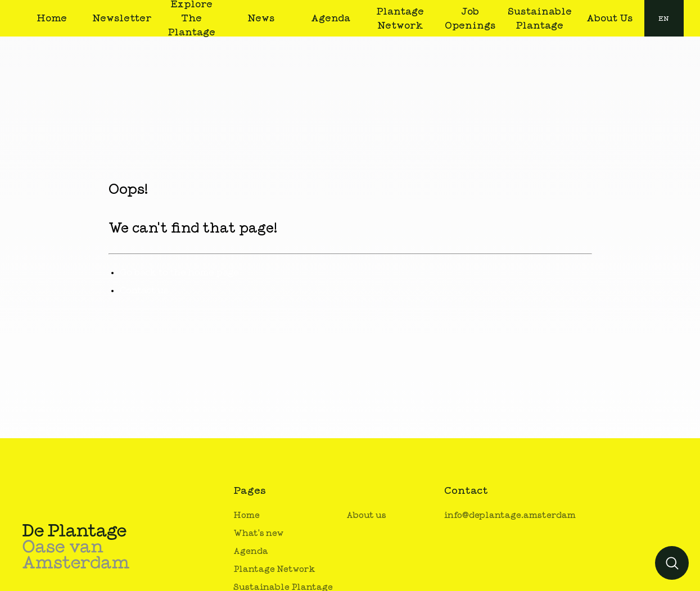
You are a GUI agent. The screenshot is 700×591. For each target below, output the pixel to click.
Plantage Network (274, 569)
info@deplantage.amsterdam (510, 515)
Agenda (251, 551)
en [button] (664, 19)
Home (247, 515)
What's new (258, 533)
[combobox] (664, 18)
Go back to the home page (179, 272)
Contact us (144, 290)
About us (366, 515)
